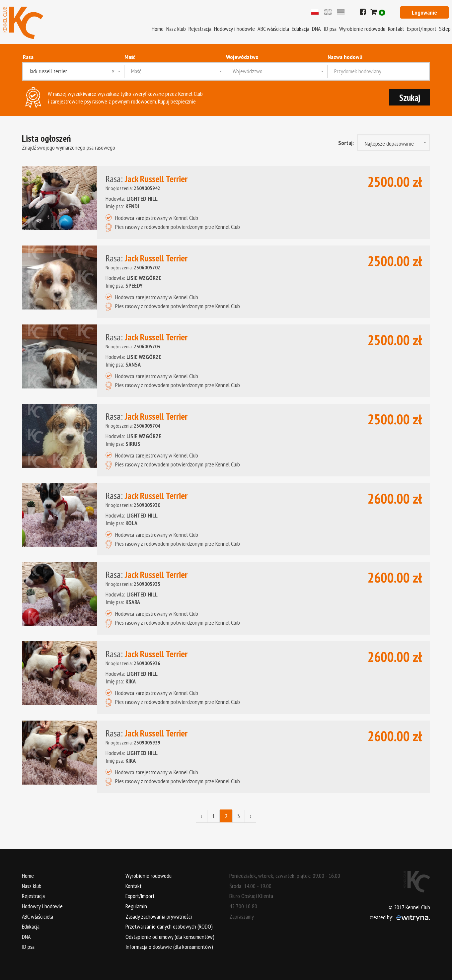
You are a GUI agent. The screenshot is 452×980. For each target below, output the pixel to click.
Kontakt (396, 29)
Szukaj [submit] (410, 98)
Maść (130, 57)
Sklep (445, 29)
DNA (316, 29)
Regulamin (136, 906)
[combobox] (74, 71)
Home (158, 29)
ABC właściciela (273, 29)
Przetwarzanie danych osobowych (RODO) (169, 926)
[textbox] (175, 71)
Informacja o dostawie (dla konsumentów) (169, 947)
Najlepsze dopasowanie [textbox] (389, 143)
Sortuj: (346, 143)
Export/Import (422, 29)
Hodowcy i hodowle (234, 29)
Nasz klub (176, 29)
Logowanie (424, 12)
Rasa (28, 57)
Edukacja (301, 29)
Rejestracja (200, 29)
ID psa (330, 29)
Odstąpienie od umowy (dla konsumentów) (170, 936)
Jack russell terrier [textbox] (72, 71)
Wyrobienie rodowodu (362, 29)
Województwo (242, 57)
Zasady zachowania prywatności (159, 916)
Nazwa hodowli (345, 57)
